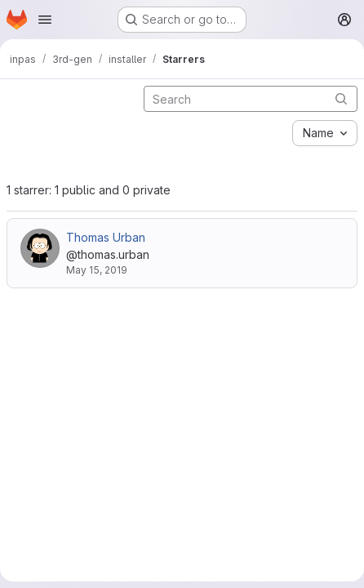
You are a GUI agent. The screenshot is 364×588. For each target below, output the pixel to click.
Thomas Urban (106, 237)
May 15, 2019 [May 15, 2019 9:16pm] (97, 270)
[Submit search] (341, 98)
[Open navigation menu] (45, 20)
